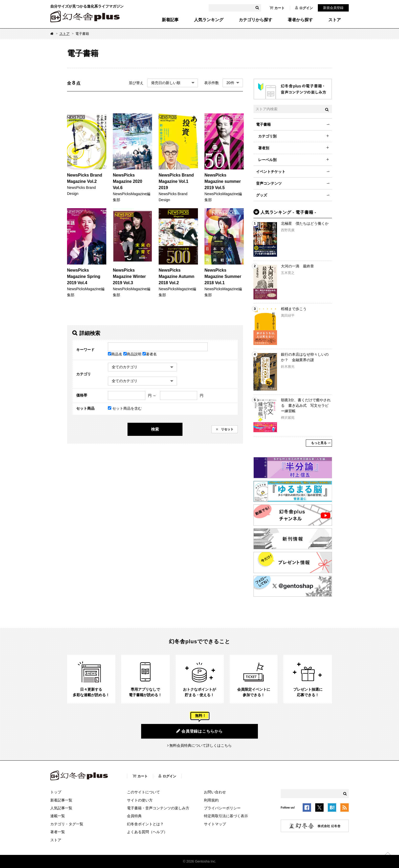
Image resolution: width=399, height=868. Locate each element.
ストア (335, 20)
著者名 (150, 354)
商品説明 (133, 354)
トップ (56, 792)
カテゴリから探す (256, 20)
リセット (227, 429)
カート (277, 8)
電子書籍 (263, 124)
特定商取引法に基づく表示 (226, 816)
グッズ (262, 195)
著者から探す (300, 20)
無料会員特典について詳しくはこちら (201, 745)
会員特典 (134, 816)
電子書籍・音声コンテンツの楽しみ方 (158, 808)
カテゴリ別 (267, 136)
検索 (155, 429)
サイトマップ (215, 824)
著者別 (264, 148)
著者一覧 (58, 832)
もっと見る (319, 443)
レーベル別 (267, 160)
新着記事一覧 (61, 800)
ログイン (304, 8)
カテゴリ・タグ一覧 (67, 824)
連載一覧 (58, 816)
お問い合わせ (215, 792)
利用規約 (211, 800)
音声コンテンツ (269, 183)
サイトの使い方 (140, 800)
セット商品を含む (125, 408)
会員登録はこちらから (199, 731)
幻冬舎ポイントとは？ (145, 824)
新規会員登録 (333, 8)
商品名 (116, 354)
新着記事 (170, 20)
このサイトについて (143, 792)
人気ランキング (209, 20)
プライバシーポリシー (222, 808)
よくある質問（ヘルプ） (147, 832)
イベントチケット (271, 172)
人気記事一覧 (61, 808)
